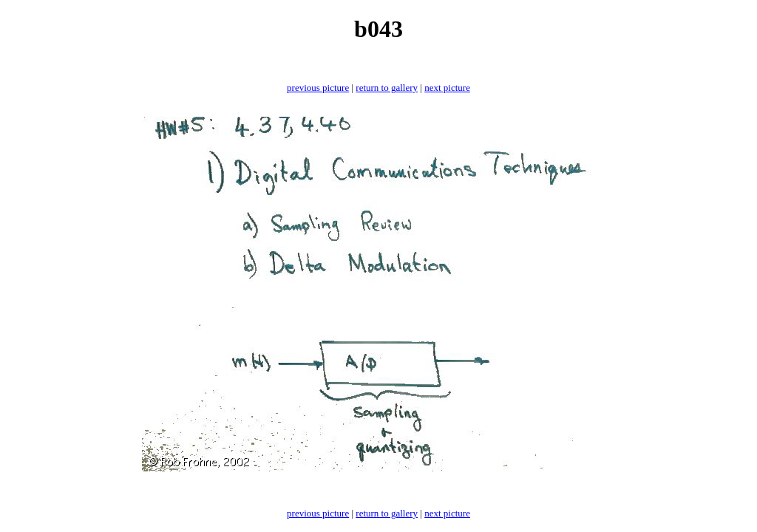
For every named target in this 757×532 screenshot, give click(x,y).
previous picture (318, 88)
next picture (447, 88)
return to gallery (387, 88)
